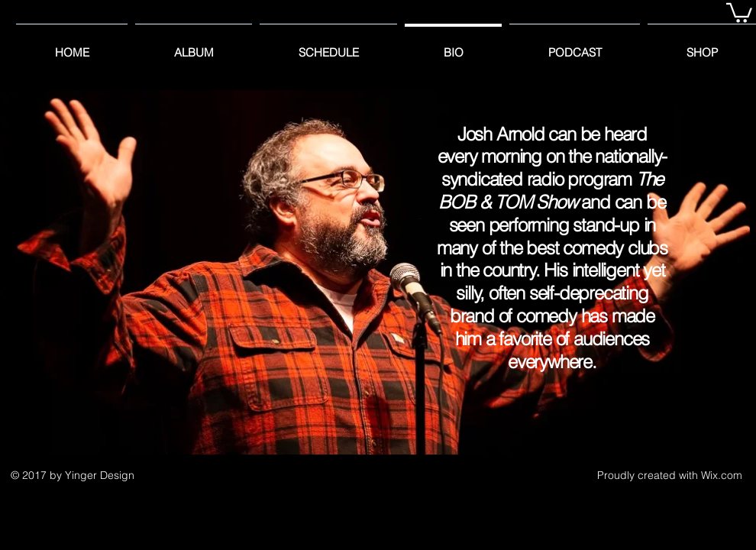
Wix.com (722, 475)
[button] (739, 12)
